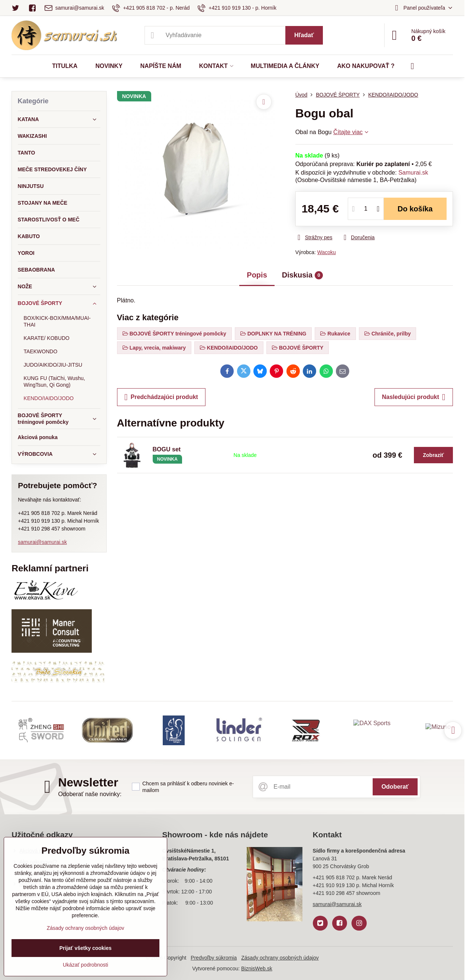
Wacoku (327, 252)
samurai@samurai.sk (42, 542)
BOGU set (167, 449)
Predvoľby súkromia (214, 958)
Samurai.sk (413, 173)
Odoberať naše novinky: (90, 794)
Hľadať (304, 35)
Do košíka (415, 209)
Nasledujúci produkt (414, 397)
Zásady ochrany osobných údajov (280, 958)
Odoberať (395, 787)
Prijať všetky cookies (86, 948)
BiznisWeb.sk (257, 968)
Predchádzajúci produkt (161, 397)
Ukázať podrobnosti (85, 965)
